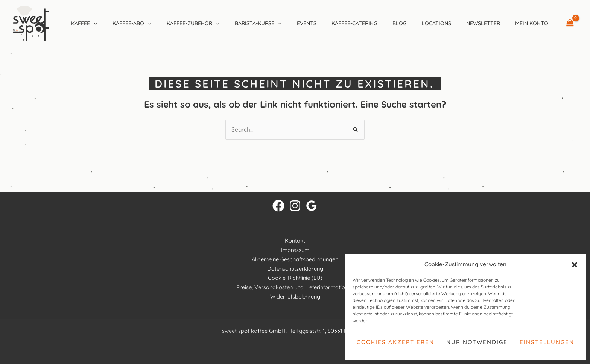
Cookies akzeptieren (395, 342)
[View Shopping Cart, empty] (570, 23)
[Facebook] (278, 206)
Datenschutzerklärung (295, 269)
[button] (575, 265)
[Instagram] (295, 206)
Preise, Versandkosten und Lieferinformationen (295, 287)
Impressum (295, 250)
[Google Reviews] (312, 206)
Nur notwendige (477, 342)
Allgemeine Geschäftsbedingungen (295, 259)
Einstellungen (547, 342)
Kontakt (295, 241)
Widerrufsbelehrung (295, 297)
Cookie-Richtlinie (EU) (295, 278)
